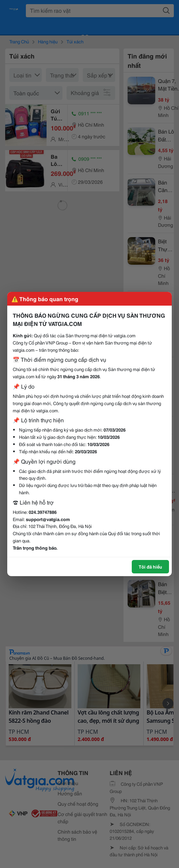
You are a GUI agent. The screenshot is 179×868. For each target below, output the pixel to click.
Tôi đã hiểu (150, 567)
